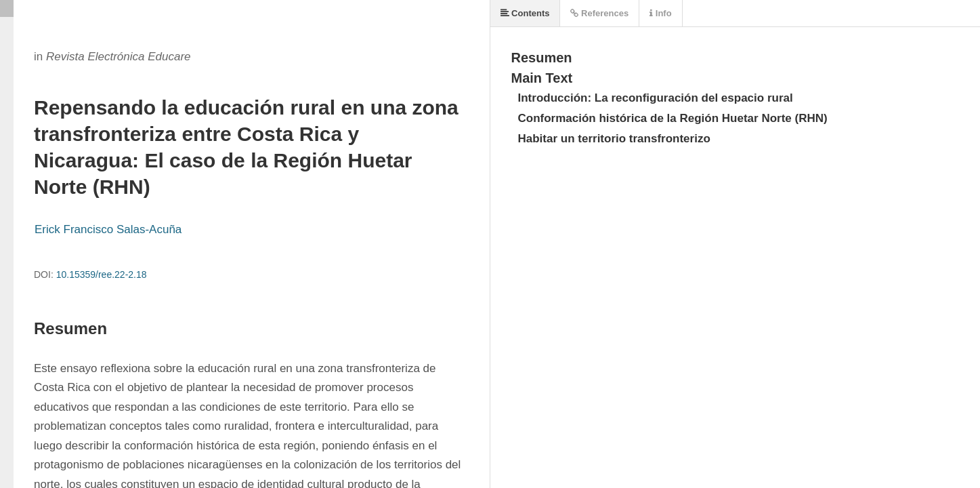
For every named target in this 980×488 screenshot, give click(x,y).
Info (660, 13)
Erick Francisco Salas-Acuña (108, 229)
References (599, 13)
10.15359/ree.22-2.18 (102, 274)
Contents (525, 13)
